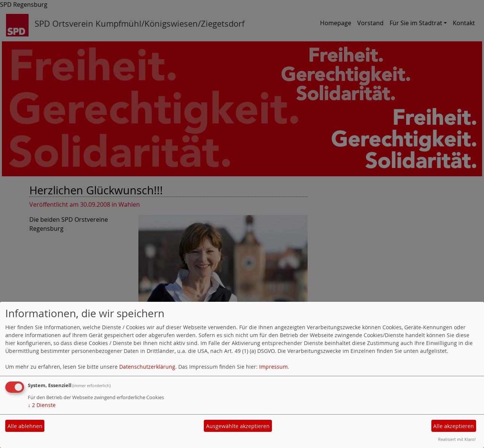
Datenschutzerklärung (147, 367)
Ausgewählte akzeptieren (238, 426)
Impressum (273, 367)
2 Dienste (42, 405)
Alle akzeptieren (454, 426)
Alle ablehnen (25, 426)
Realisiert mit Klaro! (457, 439)
